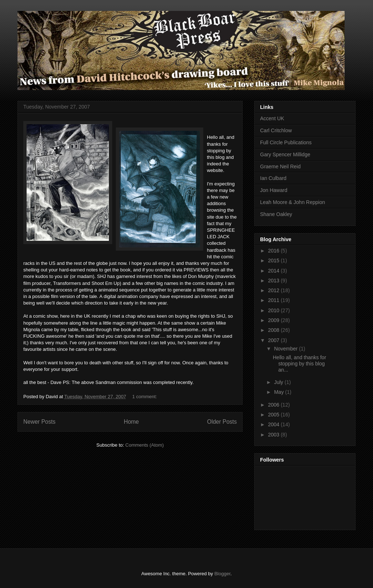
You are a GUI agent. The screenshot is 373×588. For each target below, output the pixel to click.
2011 (274, 300)
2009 (274, 320)
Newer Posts (39, 422)
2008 (274, 330)
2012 (274, 290)
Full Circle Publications (286, 142)
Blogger (222, 574)
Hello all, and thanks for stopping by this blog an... (299, 364)
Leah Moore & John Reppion (292, 202)
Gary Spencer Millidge (285, 154)
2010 (274, 310)
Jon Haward (274, 190)
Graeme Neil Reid (280, 166)
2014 (274, 271)
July (279, 382)
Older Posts (222, 422)
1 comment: (145, 397)
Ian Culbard (273, 178)
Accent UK (272, 118)
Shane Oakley (276, 214)
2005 (274, 415)
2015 (274, 260)
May (279, 392)
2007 (274, 340)
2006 (274, 405)
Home (131, 422)
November (286, 349)
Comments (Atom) (144, 445)
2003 (274, 435)
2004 (274, 424)
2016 (274, 251)
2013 (274, 281)
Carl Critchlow (276, 130)
